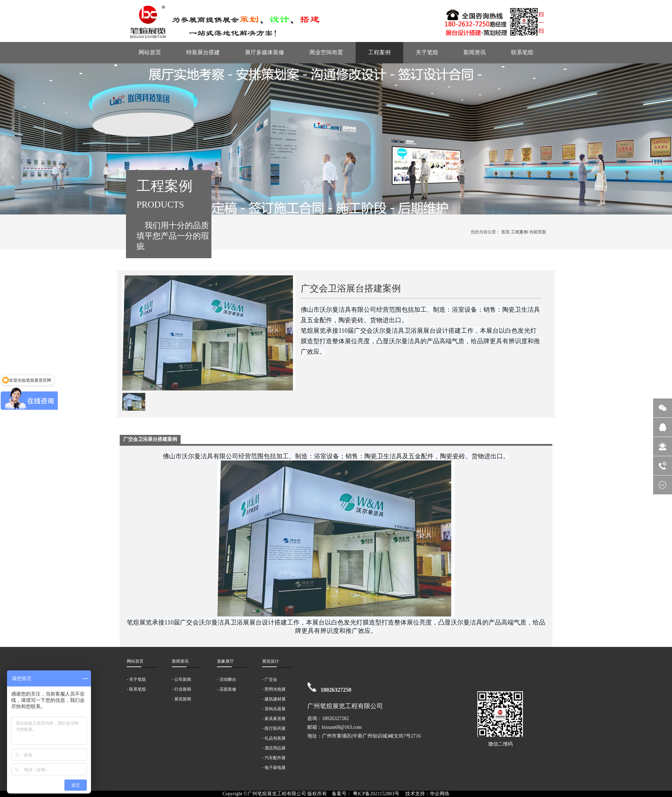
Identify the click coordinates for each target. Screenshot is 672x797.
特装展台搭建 (203, 52)
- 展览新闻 (181, 699)
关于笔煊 (427, 52)
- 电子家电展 (274, 768)
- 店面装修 (227, 689)
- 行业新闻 (181, 689)
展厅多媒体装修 (265, 52)
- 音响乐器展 (274, 709)
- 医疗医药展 (274, 728)
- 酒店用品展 (274, 748)
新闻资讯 (475, 52)
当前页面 (538, 232)
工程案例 (379, 52)
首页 (505, 232)
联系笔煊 (522, 52)
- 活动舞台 (227, 679)
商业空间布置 (326, 52)
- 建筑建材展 (274, 699)
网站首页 (150, 52)
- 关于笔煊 (136, 679)
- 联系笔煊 (136, 689)
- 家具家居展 (274, 719)
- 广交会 (270, 679)
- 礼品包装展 (274, 738)
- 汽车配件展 (274, 758)
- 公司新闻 (181, 679)
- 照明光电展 (274, 689)
